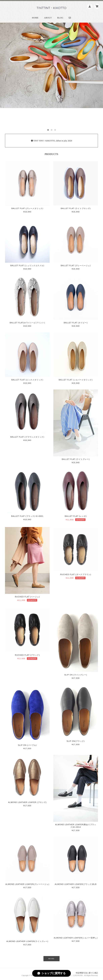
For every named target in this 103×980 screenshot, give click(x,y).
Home (35, 18)
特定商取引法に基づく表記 (87, 973)
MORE (52, 959)
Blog (60, 18)
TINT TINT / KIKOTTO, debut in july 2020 (52, 141)
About (48, 18)
